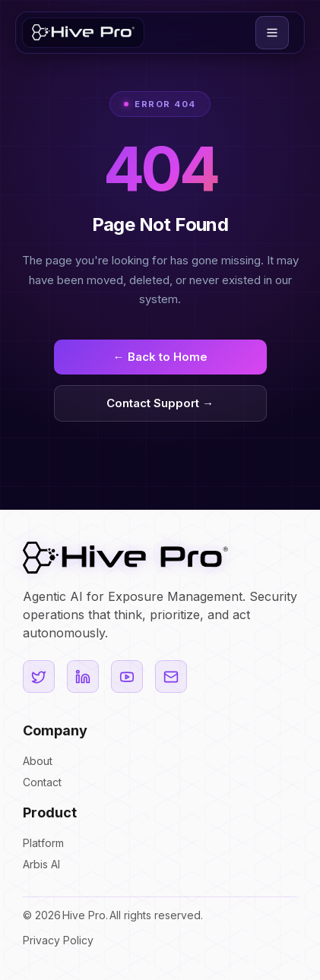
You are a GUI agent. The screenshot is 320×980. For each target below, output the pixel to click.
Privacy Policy (58, 940)
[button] (272, 33)
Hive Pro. (85, 915)
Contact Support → (160, 403)
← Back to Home (160, 357)
